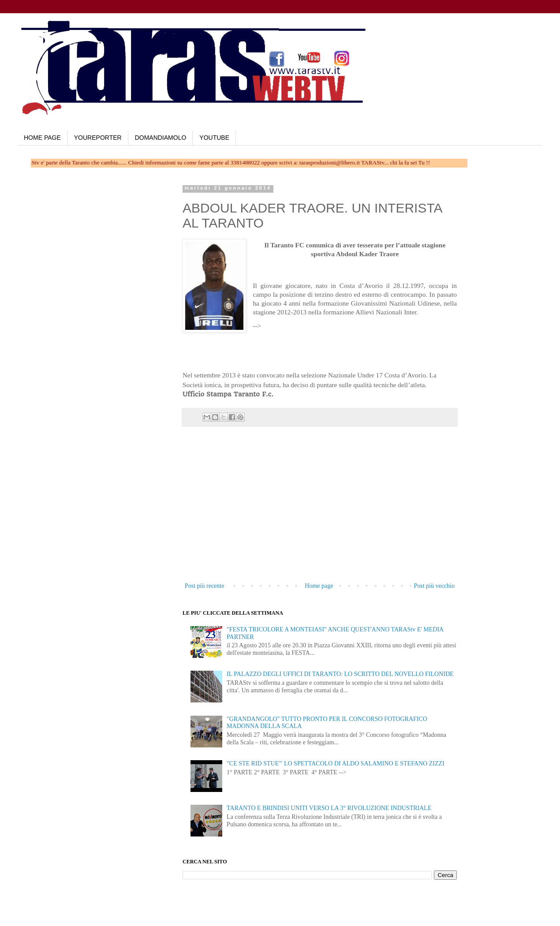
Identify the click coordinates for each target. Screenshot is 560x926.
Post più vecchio (434, 586)
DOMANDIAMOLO (161, 138)
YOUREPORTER (98, 138)
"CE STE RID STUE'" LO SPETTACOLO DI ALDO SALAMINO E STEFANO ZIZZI (336, 764)
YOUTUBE (214, 138)
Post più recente (204, 586)
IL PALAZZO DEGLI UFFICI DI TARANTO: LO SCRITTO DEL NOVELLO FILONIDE (340, 674)
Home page (319, 586)
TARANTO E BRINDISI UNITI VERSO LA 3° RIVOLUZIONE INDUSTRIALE (329, 808)
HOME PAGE (42, 138)
